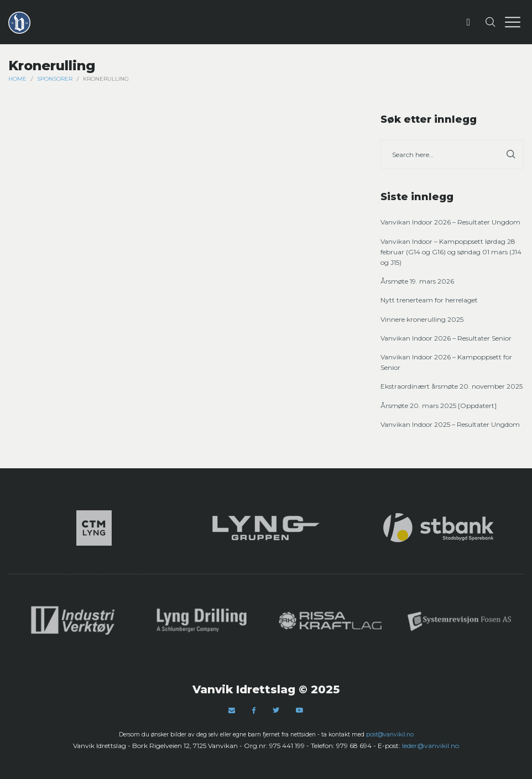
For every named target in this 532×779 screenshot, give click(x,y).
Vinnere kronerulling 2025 (422, 319)
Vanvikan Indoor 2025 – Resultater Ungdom (450, 424)
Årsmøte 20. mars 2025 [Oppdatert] (439, 406)
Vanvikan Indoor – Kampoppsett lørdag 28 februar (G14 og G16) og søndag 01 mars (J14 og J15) (451, 252)
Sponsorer (55, 79)
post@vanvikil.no (390, 734)
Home (17, 79)
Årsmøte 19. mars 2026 (417, 281)
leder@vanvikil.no (431, 746)
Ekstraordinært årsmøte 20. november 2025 (452, 386)
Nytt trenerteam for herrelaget (429, 300)
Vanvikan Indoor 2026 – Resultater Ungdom (450, 222)
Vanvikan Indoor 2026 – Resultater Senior (446, 338)
